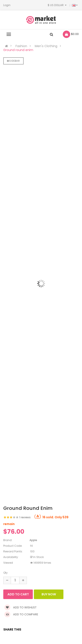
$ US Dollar (58, 5)
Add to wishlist (20, 607)
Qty (5, 573)
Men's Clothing (46, 46)
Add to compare (21, 614)
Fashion (21, 46)
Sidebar (13, 61)
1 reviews (25, 517)
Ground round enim (18, 50)
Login (7, 5)
